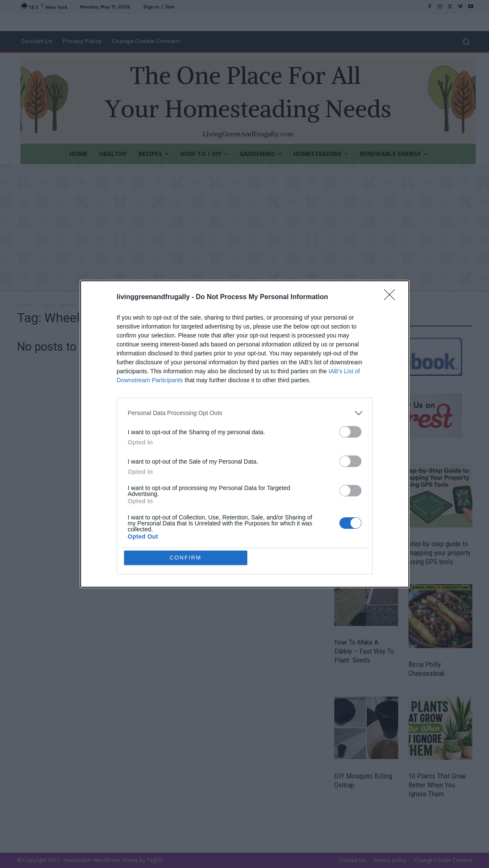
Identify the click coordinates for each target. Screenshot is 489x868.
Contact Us (352, 860)
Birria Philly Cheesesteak (427, 669)
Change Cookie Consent (443, 860)
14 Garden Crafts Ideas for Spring (358, 548)
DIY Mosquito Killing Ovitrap (363, 780)
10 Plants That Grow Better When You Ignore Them (437, 785)
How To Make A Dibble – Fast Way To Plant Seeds (364, 651)
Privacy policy (390, 860)
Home (25, 305)
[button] (466, 42)
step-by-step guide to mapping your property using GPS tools (440, 553)
